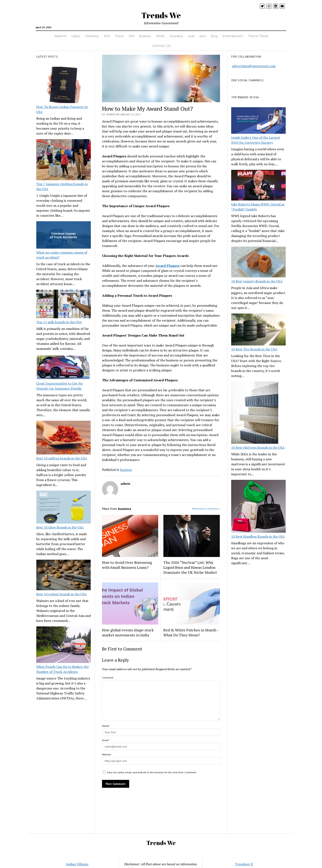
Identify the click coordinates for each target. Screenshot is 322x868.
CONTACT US (161, 46)
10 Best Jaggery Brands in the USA (257, 281)
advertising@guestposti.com (254, 66)
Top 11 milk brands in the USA (59, 322)
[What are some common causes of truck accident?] (64, 236)
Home (160, 36)
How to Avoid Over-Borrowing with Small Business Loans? (127, 565)
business (126, 470)
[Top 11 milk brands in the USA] (64, 305)
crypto (76, 36)
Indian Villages (77, 864)
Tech (107, 36)
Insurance (176, 36)
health (59, 36)
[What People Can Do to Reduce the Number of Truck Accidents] (64, 645)
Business (145, 36)
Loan (191, 36)
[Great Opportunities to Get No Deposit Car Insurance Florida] (64, 368)
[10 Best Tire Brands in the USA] (259, 330)
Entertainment (233, 36)
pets (203, 36)
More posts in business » (206, 509)
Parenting (92, 36)
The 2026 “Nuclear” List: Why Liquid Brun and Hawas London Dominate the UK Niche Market (190, 567)
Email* (106, 740)
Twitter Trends (258, 36)
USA (131, 36)
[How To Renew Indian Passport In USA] (64, 86)
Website (106, 754)
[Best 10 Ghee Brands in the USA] (64, 508)
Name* (106, 726)
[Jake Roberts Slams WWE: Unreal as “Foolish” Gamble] (259, 186)
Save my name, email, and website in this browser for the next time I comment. (152, 772)
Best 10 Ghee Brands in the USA (60, 527)
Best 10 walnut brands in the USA (61, 594)
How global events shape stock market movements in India (128, 632)
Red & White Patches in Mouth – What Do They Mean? (191, 632)
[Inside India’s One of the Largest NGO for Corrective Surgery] (259, 121)
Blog (214, 36)
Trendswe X (244, 864)
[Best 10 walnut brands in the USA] (64, 576)
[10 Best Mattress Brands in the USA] (255, 413)
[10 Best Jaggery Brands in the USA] (259, 263)
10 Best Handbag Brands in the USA (258, 536)
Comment (108, 678)
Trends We (161, 15)
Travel (119, 36)
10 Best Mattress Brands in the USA (258, 447)
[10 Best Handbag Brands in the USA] (259, 507)
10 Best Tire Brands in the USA (254, 349)
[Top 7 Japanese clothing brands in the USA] (64, 160)
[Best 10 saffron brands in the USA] (64, 438)
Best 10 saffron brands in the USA (62, 458)
